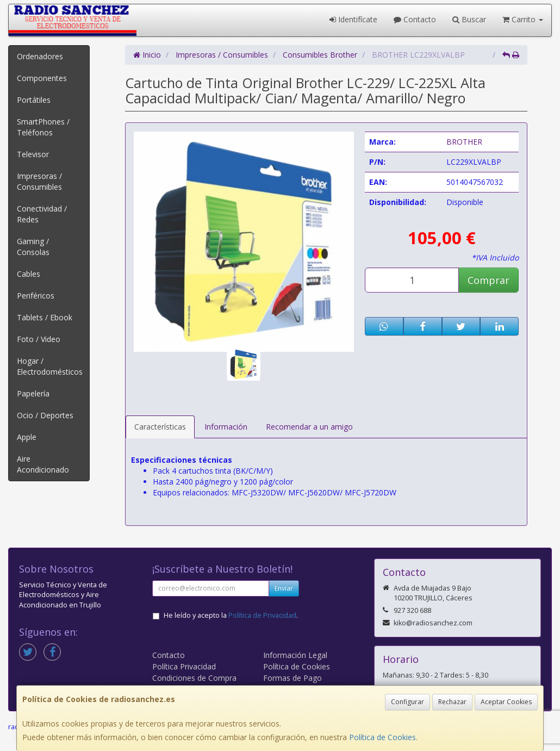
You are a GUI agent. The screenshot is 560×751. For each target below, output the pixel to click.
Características (160, 427)
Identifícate (353, 19)
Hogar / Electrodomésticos (50, 366)
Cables (29, 274)
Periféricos (36, 296)
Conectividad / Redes (42, 214)
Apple (27, 437)
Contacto (415, 19)
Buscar (469, 19)
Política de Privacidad (262, 615)
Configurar (407, 702)
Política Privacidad (184, 666)
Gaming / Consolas (33, 247)
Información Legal (295, 655)
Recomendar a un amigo (309, 427)
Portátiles (34, 100)
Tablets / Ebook (45, 317)
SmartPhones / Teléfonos (43, 127)
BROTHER (464, 142)
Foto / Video (39, 339)
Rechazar (452, 702)
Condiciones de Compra (194, 678)
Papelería (33, 393)
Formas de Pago (293, 678)
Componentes (42, 78)
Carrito (523, 19)
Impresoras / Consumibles (39, 181)
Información (226, 427)
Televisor (33, 154)
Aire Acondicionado (43, 464)
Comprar (489, 280)
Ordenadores (40, 56)
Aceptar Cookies (506, 702)
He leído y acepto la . (231, 615)
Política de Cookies (382, 737)
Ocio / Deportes (45, 415)
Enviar (284, 588)
